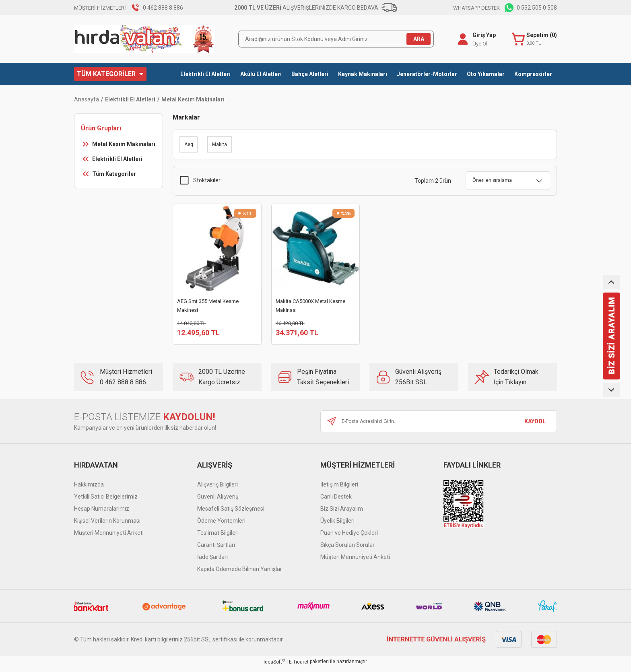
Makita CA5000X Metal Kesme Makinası (310, 306)
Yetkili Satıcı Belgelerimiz (106, 501)
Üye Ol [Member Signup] (478, 44)
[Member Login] (461, 39)
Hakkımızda (89, 489)
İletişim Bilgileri (339, 489)
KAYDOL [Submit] (535, 426)
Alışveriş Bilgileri (218, 489)
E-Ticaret (299, 666)
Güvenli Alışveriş (218, 501)
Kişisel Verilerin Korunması (107, 525)
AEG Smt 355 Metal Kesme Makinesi (208, 306)
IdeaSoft (274, 666)
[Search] (336, 39)
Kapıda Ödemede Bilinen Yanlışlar (240, 573)
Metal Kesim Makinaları (193, 99)
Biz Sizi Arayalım (342, 513)
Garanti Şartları (216, 549)
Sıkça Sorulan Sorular (347, 549)
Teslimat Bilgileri (218, 537)
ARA (419, 39)
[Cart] (534, 39)
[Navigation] (110, 74)
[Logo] (144, 39)
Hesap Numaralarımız (102, 513)
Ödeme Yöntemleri (221, 525)
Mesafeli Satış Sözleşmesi (231, 513)
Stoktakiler (207, 180)
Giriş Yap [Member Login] (483, 35)
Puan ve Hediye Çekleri (349, 537)
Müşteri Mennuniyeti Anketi (109, 537)
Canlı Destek (336, 501)
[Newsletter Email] (439, 426)
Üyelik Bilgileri (337, 525)
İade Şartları (212, 561)
